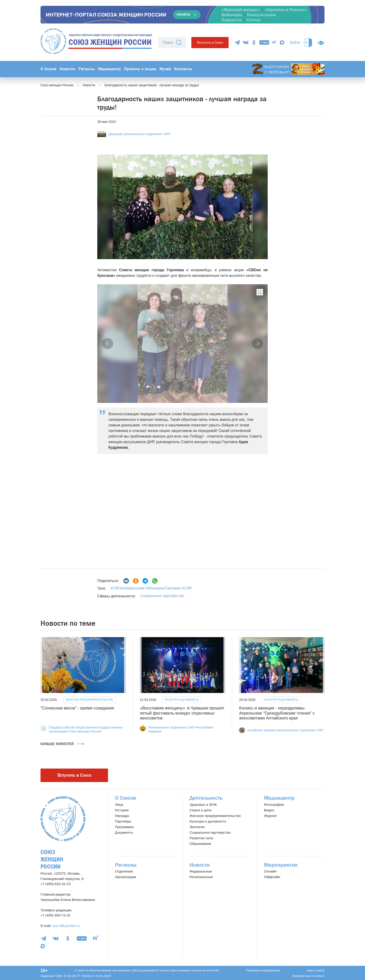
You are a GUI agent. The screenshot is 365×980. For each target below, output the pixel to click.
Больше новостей (62, 744)
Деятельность (206, 798)
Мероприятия (281, 865)
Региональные (201, 877)
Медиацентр (109, 69)
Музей (165, 69)
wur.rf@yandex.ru (66, 926)
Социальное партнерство (210, 832)
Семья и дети (200, 810)
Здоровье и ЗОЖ (203, 804)
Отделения (124, 871)
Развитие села (201, 838)
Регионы (87, 69)
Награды (122, 816)
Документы (124, 832)
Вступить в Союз (210, 42)
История (122, 810)
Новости (67, 69)
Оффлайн (272, 877)
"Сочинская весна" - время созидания (77, 708)
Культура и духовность (182, 700)
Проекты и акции (140, 69)
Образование (200, 844)
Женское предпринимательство (90, 700)
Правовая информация (263, 970)
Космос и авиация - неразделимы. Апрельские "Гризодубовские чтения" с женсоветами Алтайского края (277, 713)
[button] (108, 344)
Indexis (319, 976)
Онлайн (270, 871)
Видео (269, 810)
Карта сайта (316, 970)
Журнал (270, 816)
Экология (197, 827)
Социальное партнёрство (162, 596)
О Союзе (48, 69)
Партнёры (123, 821)
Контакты (183, 69)
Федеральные (201, 871)
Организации (126, 877)
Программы (124, 827)
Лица (119, 804)
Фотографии (274, 804)
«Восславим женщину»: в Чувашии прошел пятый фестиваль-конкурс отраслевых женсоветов (182, 713)
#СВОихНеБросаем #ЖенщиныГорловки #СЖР (151, 588)
